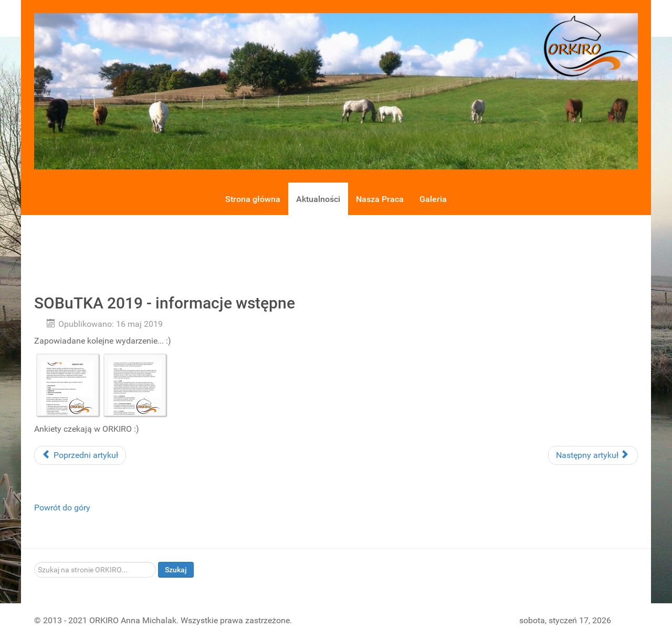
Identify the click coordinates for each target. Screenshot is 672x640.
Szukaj (176, 570)
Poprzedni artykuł (80, 455)
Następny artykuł (592, 455)
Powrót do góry (62, 508)
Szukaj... (34, 562)
